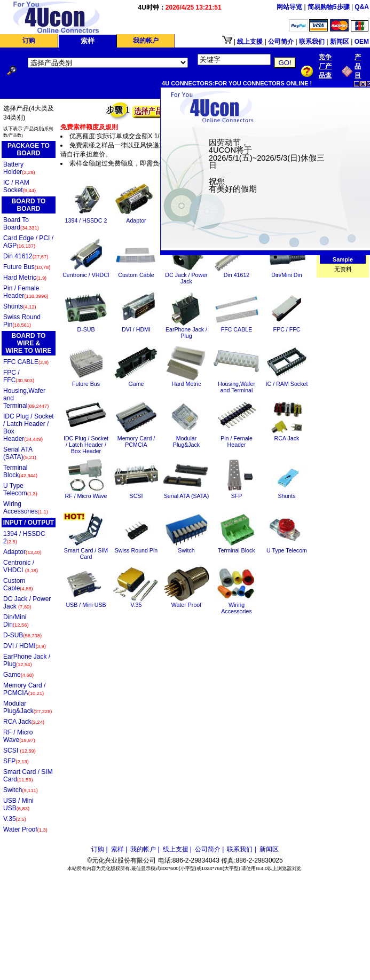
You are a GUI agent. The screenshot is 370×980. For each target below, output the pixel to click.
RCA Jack (24, 722)
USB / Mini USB (18, 804)
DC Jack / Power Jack (27, 603)
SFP (16, 761)
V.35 (15, 819)
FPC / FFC (19, 376)
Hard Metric (25, 278)
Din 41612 (26, 256)
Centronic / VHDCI (21, 566)
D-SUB (22, 635)
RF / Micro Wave (19, 736)
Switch (21, 790)
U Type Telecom (20, 489)
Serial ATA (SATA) (20, 453)
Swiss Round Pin (22, 321)
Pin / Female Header (26, 292)
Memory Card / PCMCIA (24, 689)
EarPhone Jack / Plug (27, 660)
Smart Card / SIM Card (28, 776)
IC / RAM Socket (19, 186)
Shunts (20, 306)
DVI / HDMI (25, 646)
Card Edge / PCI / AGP (28, 242)
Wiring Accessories (26, 508)
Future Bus (27, 267)
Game (18, 675)
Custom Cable (18, 584)
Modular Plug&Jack (27, 707)
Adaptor (22, 552)
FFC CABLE (26, 362)
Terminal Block (20, 471)
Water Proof (25, 829)
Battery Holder (19, 168)
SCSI (19, 750)
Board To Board (21, 224)
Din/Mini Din (16, 621)
